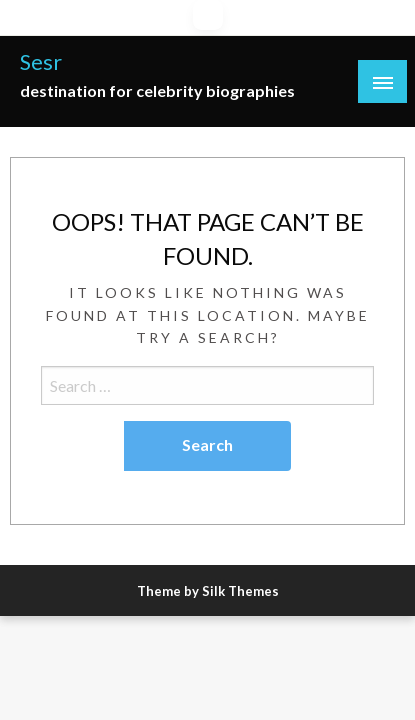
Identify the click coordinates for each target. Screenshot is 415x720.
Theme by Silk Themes (208, 591)
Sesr (41, 62)
